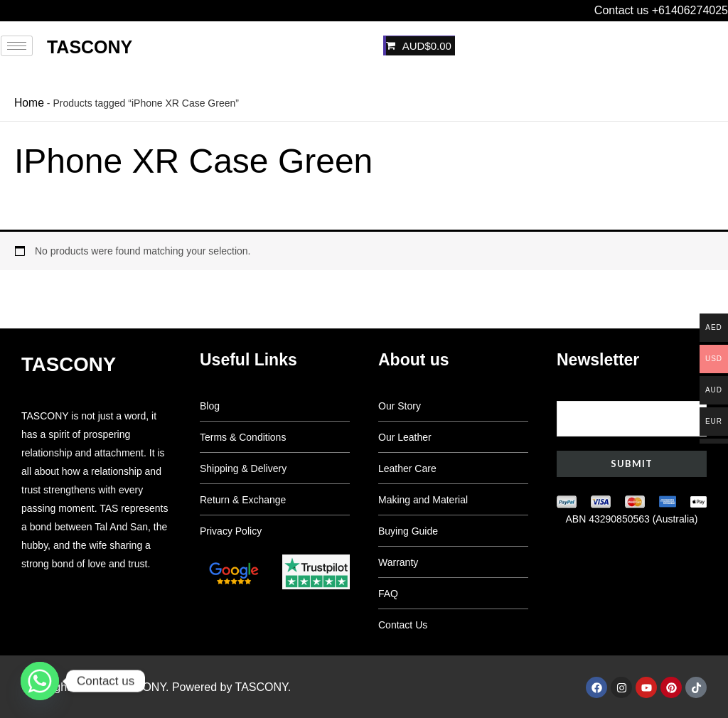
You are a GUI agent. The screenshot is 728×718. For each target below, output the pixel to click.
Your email (632, 410)
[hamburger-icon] (17, 46)
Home (27, 102)
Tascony (90, 47)
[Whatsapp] (40, 681)
